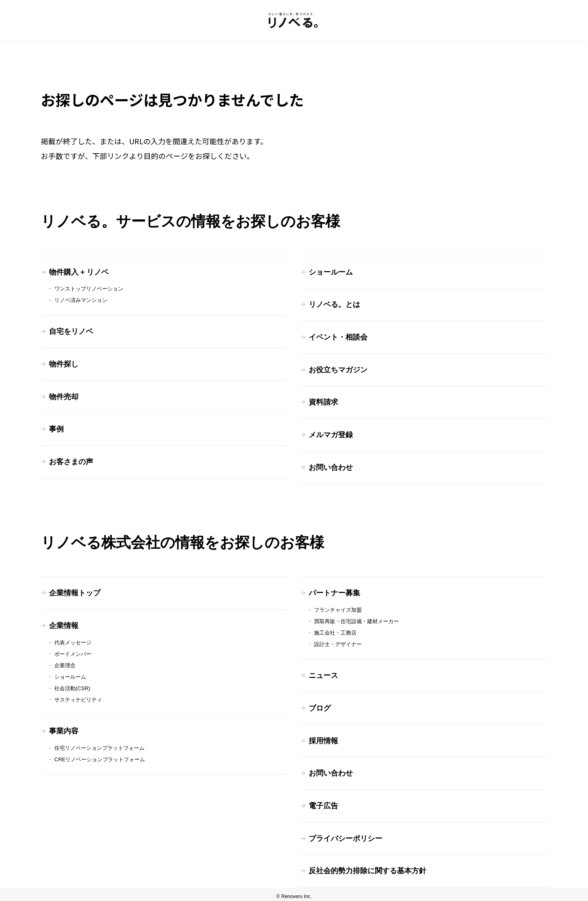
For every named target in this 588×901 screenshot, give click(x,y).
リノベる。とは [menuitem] (334, 304)
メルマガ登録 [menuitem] (331, 434)
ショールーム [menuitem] (331, 272)
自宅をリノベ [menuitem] (71, 331)
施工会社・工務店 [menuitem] (335, 630)
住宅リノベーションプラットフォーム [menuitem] (99, 745)
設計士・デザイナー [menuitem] (338, 642)
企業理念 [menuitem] (65, 663)
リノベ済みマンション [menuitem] (81, 300)
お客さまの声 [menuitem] (71, 461)
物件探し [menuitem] (64, 364)
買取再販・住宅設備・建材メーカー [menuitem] (356, 619)
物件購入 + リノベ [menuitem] (79, 272)
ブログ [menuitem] (320, 705)
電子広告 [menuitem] (323, 802)
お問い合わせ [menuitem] (331, 466)
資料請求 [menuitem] (323, 401)
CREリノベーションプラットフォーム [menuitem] (100, 756)
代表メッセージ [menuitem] (73, 640)
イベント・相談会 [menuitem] (338, 337)
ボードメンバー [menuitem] (73, 651)
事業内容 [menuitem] (64, 728)
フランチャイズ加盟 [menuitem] (338, 607)
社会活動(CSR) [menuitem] (72, 685)
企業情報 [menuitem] (64, 623)
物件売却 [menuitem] (64, 396)
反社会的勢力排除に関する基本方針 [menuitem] (367, 867)
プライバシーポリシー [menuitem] (345, 834)
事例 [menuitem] (56, 428)
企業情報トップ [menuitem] (75, 591)
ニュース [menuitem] (323, 673)
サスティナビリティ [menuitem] (78, 697)
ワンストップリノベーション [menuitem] (89, 289)
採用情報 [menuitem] (323, 738)
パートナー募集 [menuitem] (334, 591)
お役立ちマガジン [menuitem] (338, 369)
